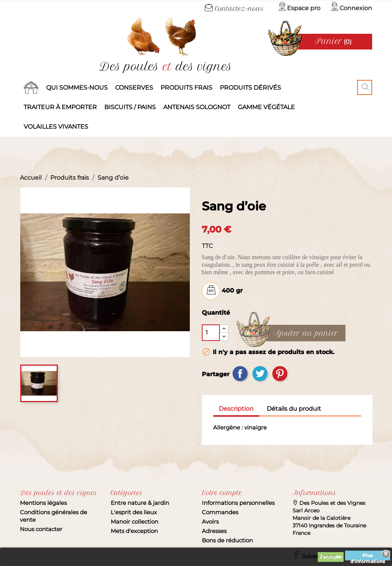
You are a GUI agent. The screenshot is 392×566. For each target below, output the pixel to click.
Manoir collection (134, 522)
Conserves (134, 88)
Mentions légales (43, 503)
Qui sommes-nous (77, 88)
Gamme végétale (266, 107)
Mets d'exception (134, 531)
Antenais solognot (197, 107)
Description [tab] (236, 409)
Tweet (260, 374)
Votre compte (222, 493)
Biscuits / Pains (130, 107)
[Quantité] (211, 333)
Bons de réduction (227, 540)
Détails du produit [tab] (294, 409)
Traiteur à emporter (60, 107)
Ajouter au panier (306, 333)
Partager (240, 374)
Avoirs (210, 522)
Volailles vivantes (56, 127)
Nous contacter (41, 529)
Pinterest (280, 374)
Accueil (31, 88)
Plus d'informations (368, 556)
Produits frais (186, 88)
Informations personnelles (238, 503)
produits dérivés (250, 88)
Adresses (214, 531)
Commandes (220, 512)
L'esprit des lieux (134, 512)
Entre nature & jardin (140, 503)
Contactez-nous (234, 9)
